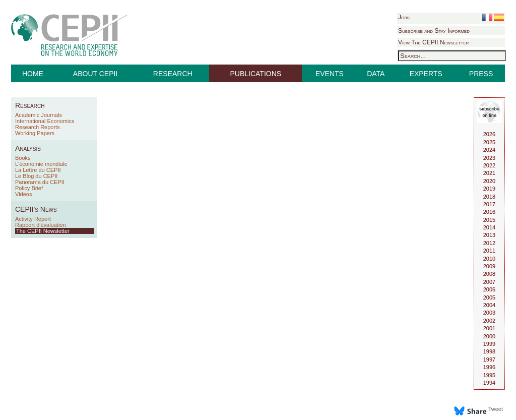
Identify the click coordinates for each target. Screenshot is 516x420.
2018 (489, 197)
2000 (489, 336)
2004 (489, 305)
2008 (489, 274)
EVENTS (330, 74)
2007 (489, 282)
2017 (489, 204)
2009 (489, 266)
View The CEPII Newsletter (433, 42)
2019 (489, 189)
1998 (489, 351)
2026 (489, 134)
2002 (489, 321)
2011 (489, 251)
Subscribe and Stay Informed (434, 31)
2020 (489, 181)
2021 (489, 173)
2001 (489, 328)
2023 (489, 158)
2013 (489, 235)
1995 (489, 375)
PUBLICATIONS (256, 74)
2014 (489, 227)
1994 (489, 383)
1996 (489, 367)
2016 (489, 212)
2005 (489, 297)
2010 (489, 259)
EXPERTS (426, 74)
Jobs (404, 17)
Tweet (496, 409)
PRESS (481, 74)
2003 (489, 313)
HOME (33, 74)
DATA (376, 74)
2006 (489, 289)
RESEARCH (173, 74)
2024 (489, 150)
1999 (489, 344)
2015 (489, 220)
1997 (489, 359)
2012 (489, 243)
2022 (489, 165)
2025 (489, 142)
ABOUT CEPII (95, 74)
